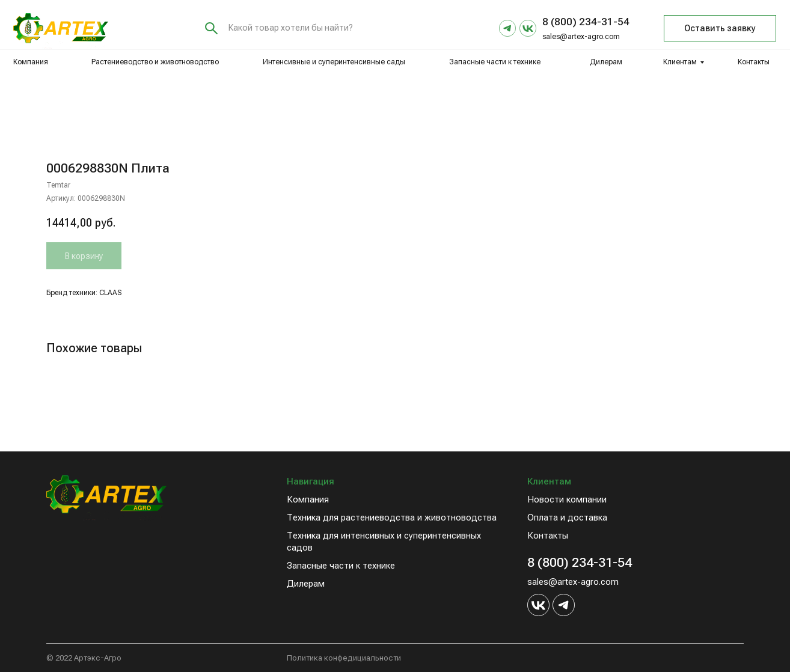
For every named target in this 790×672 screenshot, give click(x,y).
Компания (31, 62)
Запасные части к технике (495, 62)
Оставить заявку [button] (720, 28)
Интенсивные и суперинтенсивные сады (334, 62)
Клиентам (680, 62)
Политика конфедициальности (344, 658)
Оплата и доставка (567, 518)
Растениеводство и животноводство (155, 62)
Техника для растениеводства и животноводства (392, 518)
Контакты (754, 62)
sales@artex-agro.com (581, 37)
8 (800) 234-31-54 (580, 562)
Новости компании (567, 499)
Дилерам (606, 62)
